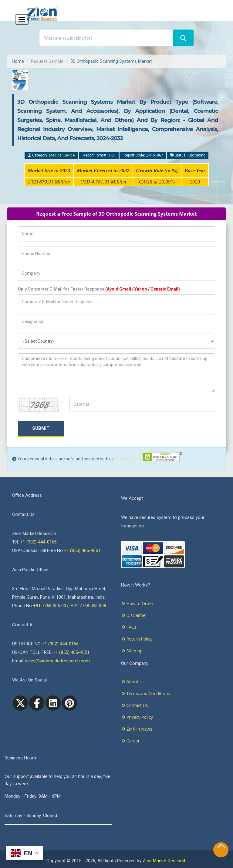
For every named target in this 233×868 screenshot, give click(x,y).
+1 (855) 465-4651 (82, 550)
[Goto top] (221, 847)
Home (18, 61)
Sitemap (132, 651)
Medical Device (62, 155)
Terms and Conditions (145, 693)
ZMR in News (137, 729)
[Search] (183, 38)
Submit (41, 428)
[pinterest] (69, 703)
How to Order (137, 603)
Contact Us (134, 705)
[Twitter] (20, 703)
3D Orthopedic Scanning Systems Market (111, 61)
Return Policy (137, 639)
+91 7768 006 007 (51, 606)
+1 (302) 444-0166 (38, 542)
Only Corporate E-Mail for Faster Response (99, 289)
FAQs (129, 627)
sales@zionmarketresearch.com (57, 661)
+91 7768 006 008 (88, 606)
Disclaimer (134, 615)
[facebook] (37, 703)
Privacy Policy (129, 459)
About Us (133, 682)
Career (130, 741)
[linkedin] (53, 703)
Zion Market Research (165, 861)
